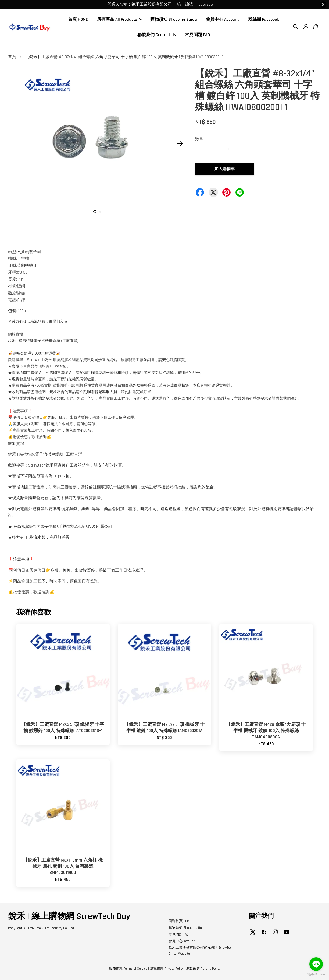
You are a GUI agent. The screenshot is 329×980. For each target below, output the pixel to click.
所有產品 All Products (120, 20)
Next (180, 144)
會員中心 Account (222, 20)
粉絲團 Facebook (263, 20)
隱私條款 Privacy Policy (167, 969)
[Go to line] (316, 964)
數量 (199, 139)
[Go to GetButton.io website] (316, 974)
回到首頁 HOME (180, 921)
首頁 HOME (78, 20)
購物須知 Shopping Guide (174, 20)
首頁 (12, 57)
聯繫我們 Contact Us (157, 35)
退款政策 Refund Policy (203, 969)
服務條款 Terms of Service (128, 969)
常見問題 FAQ (197, 35)
